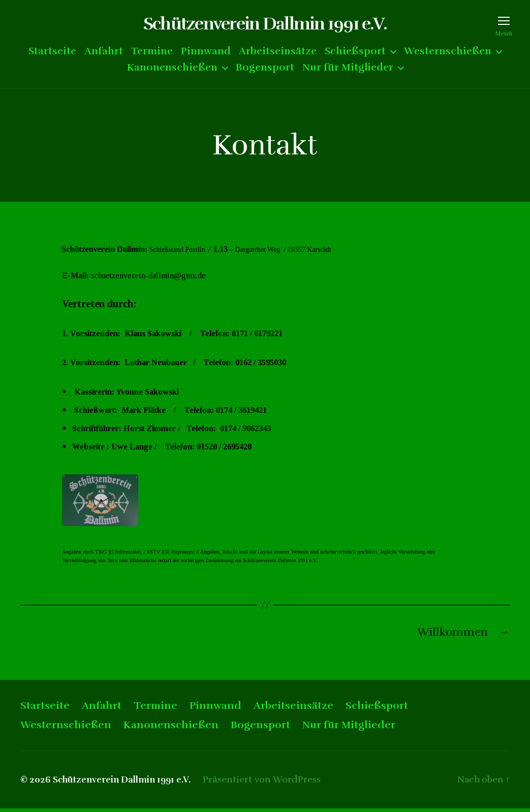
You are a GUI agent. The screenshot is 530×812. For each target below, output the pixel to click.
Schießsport (355, 54)
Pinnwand (206, 54)
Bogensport (265, 70)
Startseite (52, 54)
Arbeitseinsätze (278, 54)
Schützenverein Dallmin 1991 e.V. (265, 25)
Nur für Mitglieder (348, 70)
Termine (152, 54)
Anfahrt (104, 54)
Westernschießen (448, 54)
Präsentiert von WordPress (267, 783)
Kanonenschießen (172, 70)
